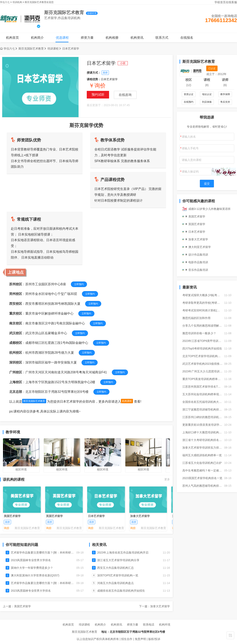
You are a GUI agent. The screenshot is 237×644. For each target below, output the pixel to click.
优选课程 (62, 38)
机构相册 (112, 38)
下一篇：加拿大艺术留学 (154, 606)
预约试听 (98, 95)
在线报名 (187, 38)
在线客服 (231, 2)
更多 (167, 479)
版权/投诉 (154, 639)
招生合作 (127, 639)
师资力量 (87, 38)
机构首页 (12, 38)
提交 (207, 184)
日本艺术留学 (71, 49)
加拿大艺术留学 (140, 516)
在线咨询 (125, 95)
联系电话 (149, 625)
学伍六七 (5, 2)
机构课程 (127, 401)
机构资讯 (137, 38)
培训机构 (17, 2)
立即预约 (79, 284)
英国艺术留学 (54, 516)
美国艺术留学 (12, 516)
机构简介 (37, 38)
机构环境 (165, 625)
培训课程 (53, 49)
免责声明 (140, 639)
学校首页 (220, 2)
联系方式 (162, 38)
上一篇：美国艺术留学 (17, 606)
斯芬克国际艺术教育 (31, 49)
